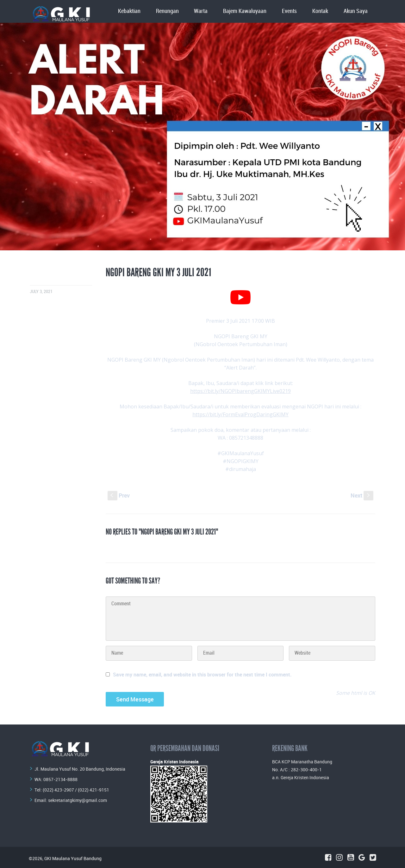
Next (362, 495)
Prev (119, 495)
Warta (201, 11)
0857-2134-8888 (60, 779)
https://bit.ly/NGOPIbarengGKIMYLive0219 (240, 391)
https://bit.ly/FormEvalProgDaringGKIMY (240, 414)
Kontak (320, 11)
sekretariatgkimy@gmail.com (78, 800)
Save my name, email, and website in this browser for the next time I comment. (202, 675)
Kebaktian (129, 11)
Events (289, 11)
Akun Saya (356, 11)
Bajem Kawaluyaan (245, 11)
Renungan (167, 11)
